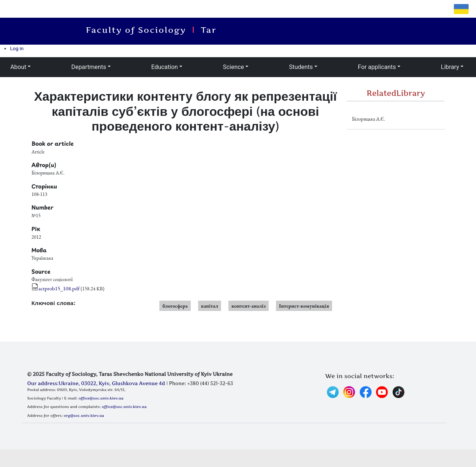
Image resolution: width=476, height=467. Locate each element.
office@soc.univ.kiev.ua (101, 398)
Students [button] (301, 67)
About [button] (18, 67)
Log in (17, 48)
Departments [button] (89, 67)
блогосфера (175, 306)
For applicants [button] (377, 67)
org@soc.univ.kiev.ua (84, 415)
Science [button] (233, 67)
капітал (210, 306)
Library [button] (450, 67)
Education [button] (165, 67)
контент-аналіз (249, 306)
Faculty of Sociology (140, 30)
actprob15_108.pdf (59, 288)
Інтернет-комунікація (304, 306)
